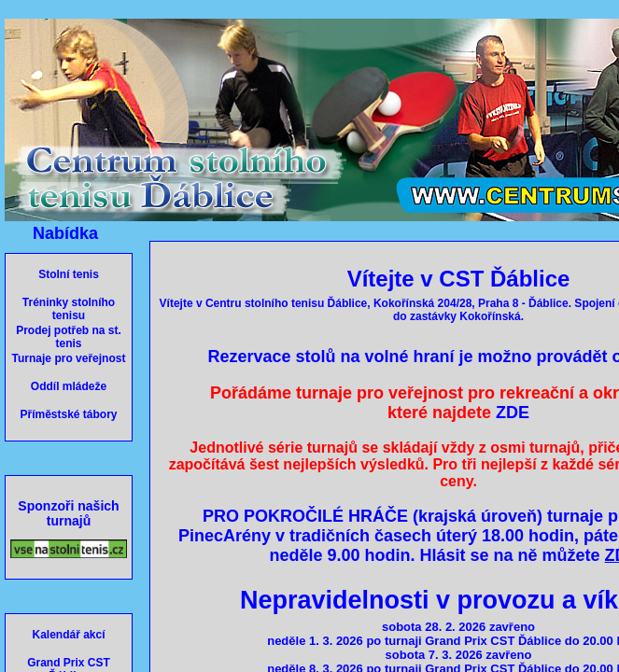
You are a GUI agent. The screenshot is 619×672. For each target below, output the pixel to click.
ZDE (513, 413)
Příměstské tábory (68, 414)
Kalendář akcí (68, 635)
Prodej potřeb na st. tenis (69, 337)
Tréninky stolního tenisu (69, 309)
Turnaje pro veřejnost (69, 358)
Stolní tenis (69, 274)
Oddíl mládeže (69, 386)
